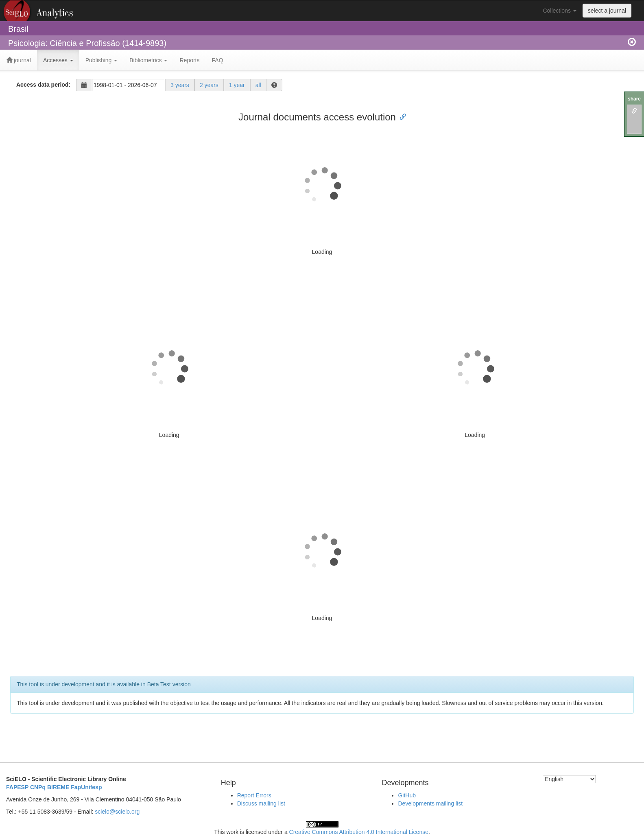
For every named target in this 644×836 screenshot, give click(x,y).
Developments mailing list (430, 803)
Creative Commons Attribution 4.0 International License (359, 832)
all (258, 85)
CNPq (38, 787)
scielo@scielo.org (117, 812)
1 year (237, 85)
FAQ (218, 60)
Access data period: (43, 85)
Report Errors (254, 795)
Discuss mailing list (261, 803)
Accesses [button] (58, 60)
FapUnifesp (86, 787)
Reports (189, 60)
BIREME (58, 787)
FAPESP (17, 787)
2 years (209, 85)
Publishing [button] (102, 60)
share (634, 99)
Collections (559, 11)
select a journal (607, 11)
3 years (180, 85)
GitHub (407, 795)
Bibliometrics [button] (148, 60)
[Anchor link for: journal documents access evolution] (401, 116)
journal (19, 60)
